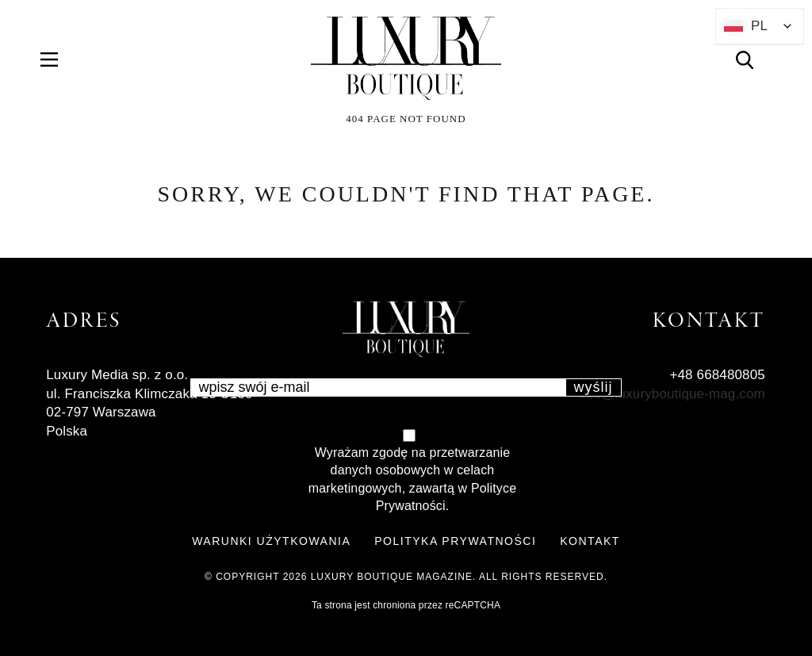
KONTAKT (590, 541)
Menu (58, 60)
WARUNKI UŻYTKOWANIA (271, 541)
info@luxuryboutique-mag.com (672, 394)
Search (754, 60)
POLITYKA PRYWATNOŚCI (455, 541)
